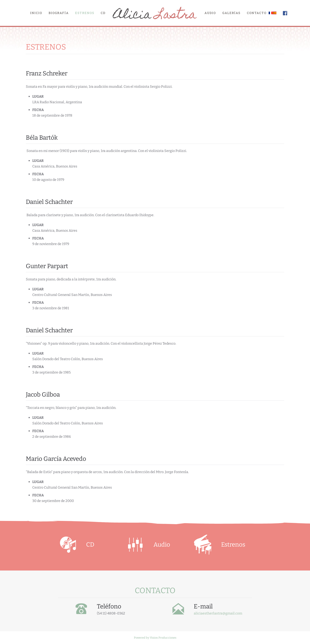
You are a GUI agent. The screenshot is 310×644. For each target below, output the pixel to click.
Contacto (257, 13)
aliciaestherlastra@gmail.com (218, 613)
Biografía (59, 13)
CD (103, 13)
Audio (210, 13)
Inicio (36, 13)
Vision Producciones (163, 638)
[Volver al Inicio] (155, 13)
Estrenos (85, 13)
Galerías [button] (231, 13)
